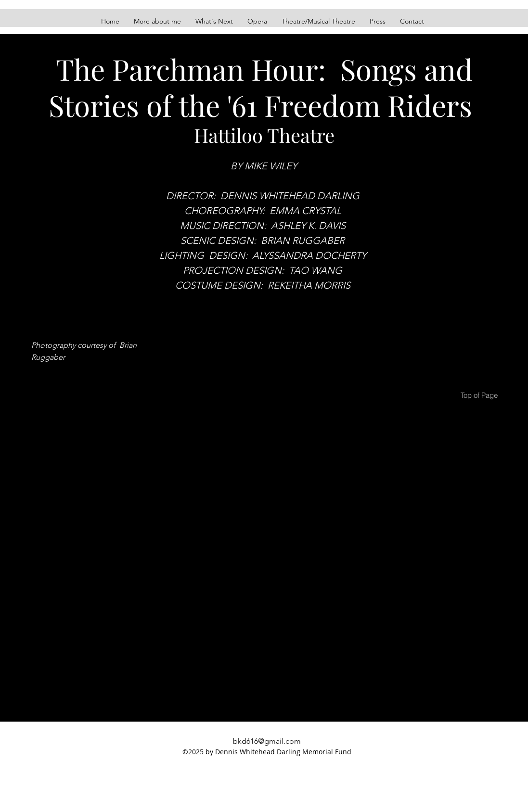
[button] (318, 21)
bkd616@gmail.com (267, 741)
